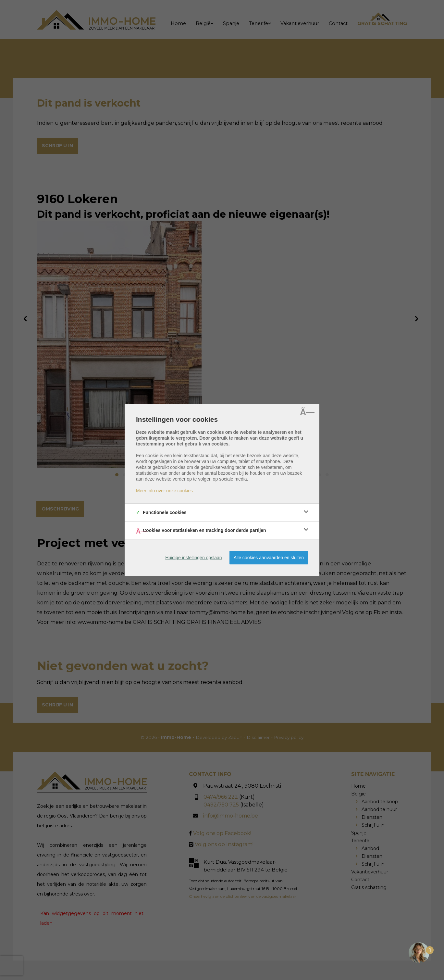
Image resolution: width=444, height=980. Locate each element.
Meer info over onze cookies (164, 491)
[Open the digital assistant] (419, 953)
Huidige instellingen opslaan (193, 558)
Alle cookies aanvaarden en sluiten (269, 558)
